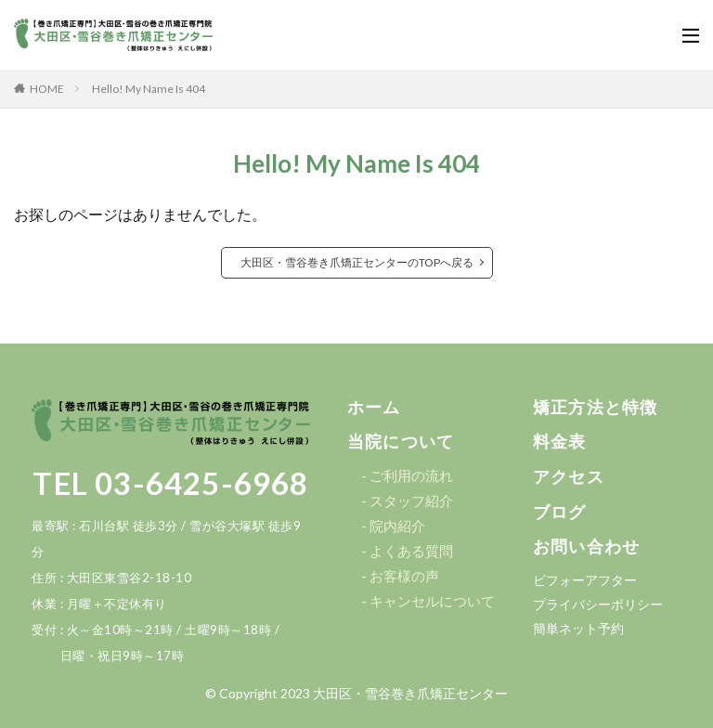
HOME (47, 89)
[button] (374, 408)
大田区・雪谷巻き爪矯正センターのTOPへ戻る (357, 262)
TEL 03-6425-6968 (170, 483)
